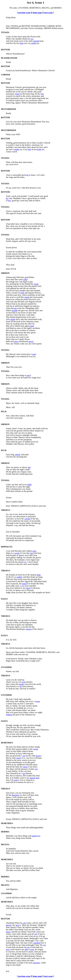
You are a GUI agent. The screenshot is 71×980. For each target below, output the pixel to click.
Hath (8, 341)
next (17, 925)
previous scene (24, 13)
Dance (8, 437)
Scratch (9, 71)
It (7, 640)
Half (8, 701)
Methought (10, 356)
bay (32, 553)
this (7, 956)
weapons (9, 89)
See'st (8, 279)
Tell (7, 487)
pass (29, 375)
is (7, 941)
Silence (9, 388)
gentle (34, 43)
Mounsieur (10, 87)
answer (29, 629)
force (16, 341)
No (7, 620)
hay (9, 201)
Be (7, 335)
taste (37, 778)
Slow (8, 584)
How (8, 375)
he (7, 945)
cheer (28, 588)
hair (29, 149)
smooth (36, 41)
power (31, 341)
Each (8, 586)
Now (8, 433)
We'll (8, 811)
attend (17, 455)
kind (39, 575)
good (8, 98)
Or (7, 188)
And (8, 41)
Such (8, 558)
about (8, 938)
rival (24, 682)
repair (32, 326)
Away (8, 808)
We (7, 472)
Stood (8, 299)
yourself (9, 96)
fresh (22, 293)
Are (7, 864)
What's (9, 134)
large (22, 43)
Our (7, 806)
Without (9, 715)
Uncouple (10, 523)
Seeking (9, 286)
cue (24, 923)
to (7, 145)
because (9, 958)
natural (32, 778)
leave (8, 124)
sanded (19, 577)
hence (8, 932)
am (7, 149)
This (8, 317)
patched (37, 943)
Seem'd (9, 562)
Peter (8, 927)
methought (10, 943)
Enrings (9, 256)
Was (8, 297)
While (8, 39)
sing (8, 965)
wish (16, 780)
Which (9, 310)
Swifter (9, 474)
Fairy (8, 455)
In (7, 590)
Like (8, 302)
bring (17, 94)
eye (36, 769)
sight (25, 279)
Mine (8, 853)
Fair (8, 754)
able (26, 949)
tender (17, 149)
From (8, 322)
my (7, 164)
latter (8, 961)
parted (34, 836)
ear (27, 175)
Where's (9, 54)
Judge (8, 592)
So (7, 252)
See (7, 337)
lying (8, 17)
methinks (10, 147)
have (8, 228)
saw (24, 773)
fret (42, 94)
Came (8, 625)
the (7, 177)
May (8, 326)
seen (34, 354)
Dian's (8, 339)
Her (7, 282)
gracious (36, 963)
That (8, 489)
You (8, 734)
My (7, 354)
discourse (16, 795)
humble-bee (11, 92)
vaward (27, 519)
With (8, 293)
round (27, 297)
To (7, 313)
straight (15, 310)
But (7, 330)
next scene (48, 13)
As (7, 762)
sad (29, 467)
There (8, 367)
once (34, 551)
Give (8, 122)
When (8, 304)
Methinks (10, 836)
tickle (39, 149)
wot (24, 756)
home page (37, 13)
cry (25, 562)
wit (36, 934)
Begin (8, 661)
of (7, 201)
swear (37, 701)
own (8, 418)
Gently (9, 254)
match (24, 584)
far (21, 686)
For (7, 291)
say (7, 936)
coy (32, 39)
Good (8, 659)
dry (7, 198)
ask (15, 308)
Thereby (9, 732)
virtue (25, 767)
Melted (9, 760)
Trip (8, 470)
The (7, 213)
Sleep (8, 239)
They (8, 730)
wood (36, 284)
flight (29, 485)
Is (7, 771)
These (8, 802)
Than (8, 393)
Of (7, 540)
